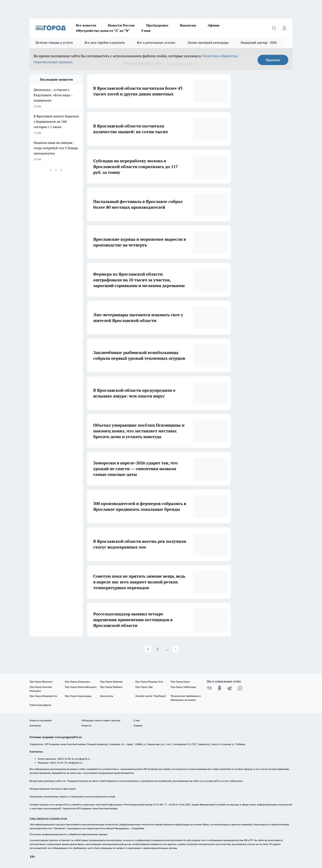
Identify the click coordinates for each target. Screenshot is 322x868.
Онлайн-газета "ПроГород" (151, 696)
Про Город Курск (180, 682)
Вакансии (188, 25)
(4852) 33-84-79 (58, 763)
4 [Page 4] (158, 649)
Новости (86, 725)
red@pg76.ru (75, 763)
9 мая (146, 31)
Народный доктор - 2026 (259, 43)
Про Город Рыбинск (111, 687)
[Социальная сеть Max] (240, 688)
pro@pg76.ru (83, 759)
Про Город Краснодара (78, 696)
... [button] (177, 649)
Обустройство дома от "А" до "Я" (103, 31)
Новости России (121, 25)
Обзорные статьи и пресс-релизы (101, 720)
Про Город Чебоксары (183, 687)
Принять (273, 60)
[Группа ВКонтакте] (209, 688)
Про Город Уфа (144, 687)
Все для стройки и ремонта (105, 43)
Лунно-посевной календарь (208, 43)
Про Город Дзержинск (78, 682)
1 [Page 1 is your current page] (129, 649)
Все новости (86, 25)
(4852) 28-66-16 (66, 759)
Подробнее (138, 828)
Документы (107, 696)
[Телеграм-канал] (230, 688)
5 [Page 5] (167, 649)
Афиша (214, 25)
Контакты (35, 725)
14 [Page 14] (187, 649)
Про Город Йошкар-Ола (149, 682)
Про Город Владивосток (43, 696)
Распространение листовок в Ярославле (53, 789)
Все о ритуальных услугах (156, 43)
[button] (195, 649)
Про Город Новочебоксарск (81, 687)
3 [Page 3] (148, 649)
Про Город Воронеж (41, 682)
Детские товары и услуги (54, 43)
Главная (138, 725)
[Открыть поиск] (274, 28)
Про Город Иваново (111, 682)
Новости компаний (41, 720)
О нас (137, 720)
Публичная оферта (40, 705)
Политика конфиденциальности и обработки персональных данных (69, 834)
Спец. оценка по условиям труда (48, 818)
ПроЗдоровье (157, 25)
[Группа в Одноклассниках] (220, 688)
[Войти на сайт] (284, 28)
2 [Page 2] (138, 649)
